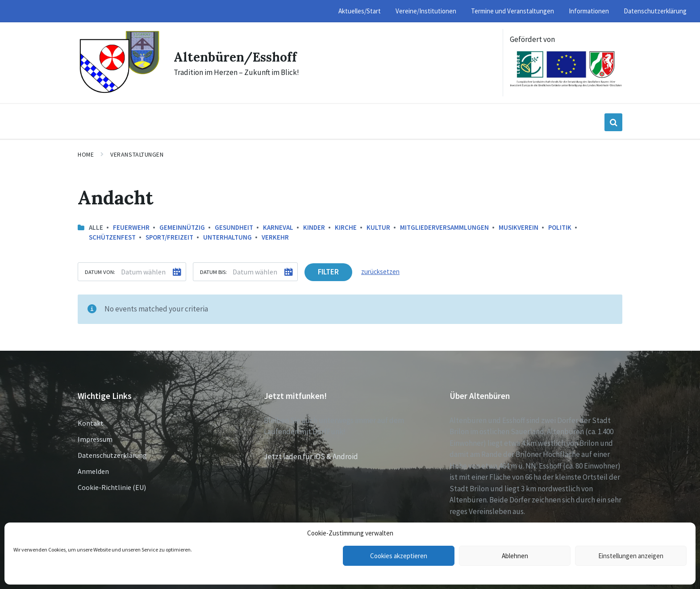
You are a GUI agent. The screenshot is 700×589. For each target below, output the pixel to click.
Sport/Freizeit (169, 237)
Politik (560, 227)
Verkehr (275, 237)
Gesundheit (234, 227)
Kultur (378, 227)
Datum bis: (213, 272)
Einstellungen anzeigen (631, 556)
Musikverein (519, 227)
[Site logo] (119, 92)
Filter (328, 272)
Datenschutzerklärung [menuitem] (655, 11)
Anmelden (93, 471)
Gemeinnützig (182, 227)
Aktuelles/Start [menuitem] (360, 11)
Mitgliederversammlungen (444, 227)
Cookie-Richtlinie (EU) (112, 487)
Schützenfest (112, 237)
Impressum (95, 439)
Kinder (314, 227)
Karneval (278, 227)
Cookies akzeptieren (399, 556)
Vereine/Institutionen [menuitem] (426, 11)
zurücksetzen (380, 272)
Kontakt (91, 423)
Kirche (346, 227)
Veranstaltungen (137, 154)
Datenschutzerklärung (112, 455)
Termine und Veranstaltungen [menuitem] (512, 11)
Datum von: (100, 272)
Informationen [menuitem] (589, 11)
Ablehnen (515, 556)
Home (86, 154)
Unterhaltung (227, 237)
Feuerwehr (131, 227)
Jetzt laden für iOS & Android (311, 456)
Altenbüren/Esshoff (239, 57)
